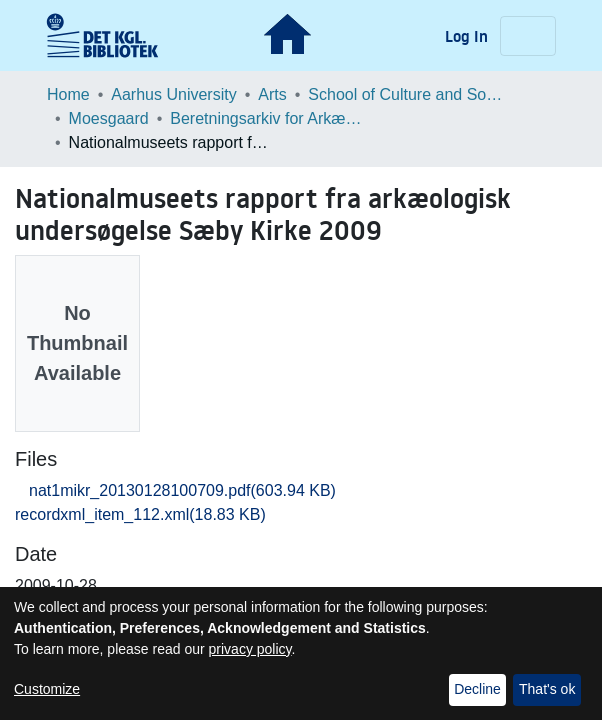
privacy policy (250, 649)
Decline (477, 689)
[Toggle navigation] (528, 36)
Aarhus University (173, 94)
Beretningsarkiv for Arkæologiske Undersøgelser (270, 118)
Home (68, 94)
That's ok (547, 689)
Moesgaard (109, 118)
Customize (47, 689)
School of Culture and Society (408, 94)
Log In (468, 36)
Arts (272, 94)
